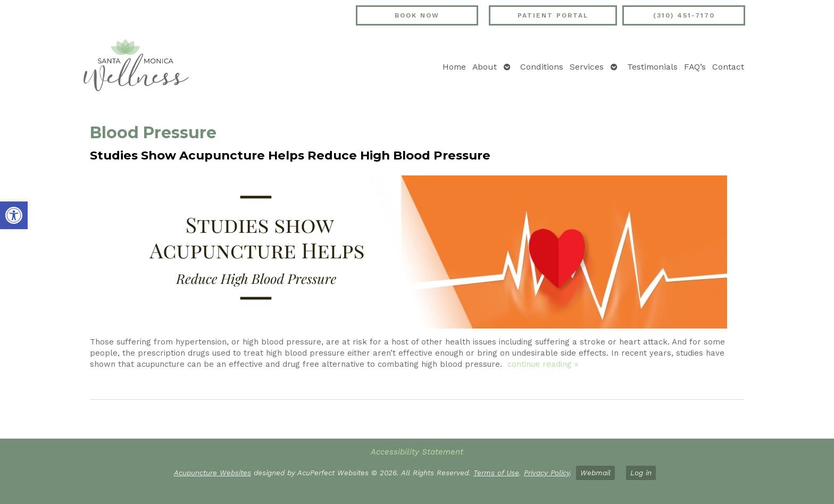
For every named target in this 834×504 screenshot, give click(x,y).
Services (587, 67)
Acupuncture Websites (212, 473)
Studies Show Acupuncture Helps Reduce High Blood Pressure (290, 155)
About (485, 67)
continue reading (543, 364)
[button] (14, 215)
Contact (728, 67)
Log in (641, 473)
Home (454, 67)
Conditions (542, 67)
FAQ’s (695, 67)
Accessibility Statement (417, 452)
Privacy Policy (547, 473)
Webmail (595, 473)
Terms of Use (496, 473)
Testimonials (652, 67)
